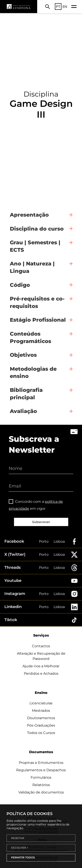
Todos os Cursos (41, 733)
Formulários (41, 777)
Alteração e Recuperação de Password (41, 656)
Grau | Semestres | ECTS (35, 246)
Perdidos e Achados (41, 674)
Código (20, 285)
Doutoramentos (41, 718)
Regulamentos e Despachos (41, 770)
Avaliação (23, 411)
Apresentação (29, 215)
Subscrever (41, 522)
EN (65, 7)
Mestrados (41, 711)
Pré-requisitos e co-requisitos (37, 302)
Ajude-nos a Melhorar (41, 666)
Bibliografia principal (26, 394)
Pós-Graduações (41, 725)
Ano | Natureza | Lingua (32, 267)
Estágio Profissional (38, 320)
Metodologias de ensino (33, 373)
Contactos (41, 646)
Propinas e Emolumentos (41, 763)
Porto (44, 541)
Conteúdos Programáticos (31, 337)
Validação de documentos (41, 792)
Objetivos (23, 355)
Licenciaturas (41, 703)
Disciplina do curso (37, 229)
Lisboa (59, 541)
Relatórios (41, 785)
